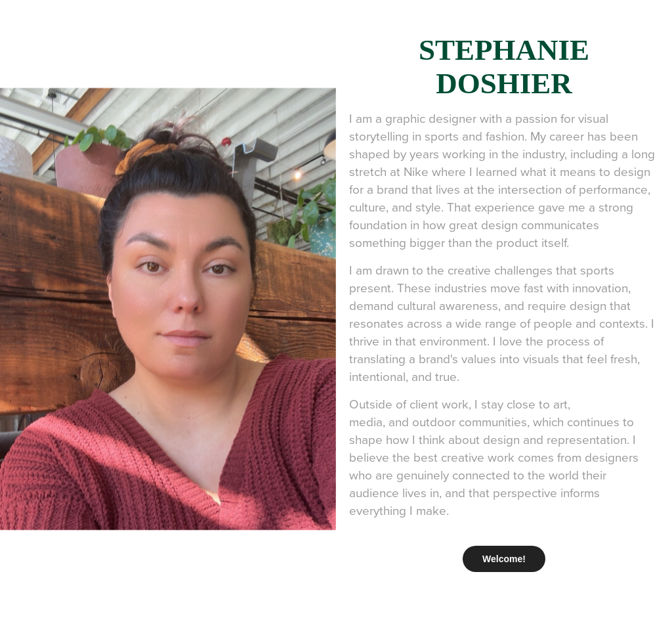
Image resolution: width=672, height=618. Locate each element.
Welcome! (504, 559)
